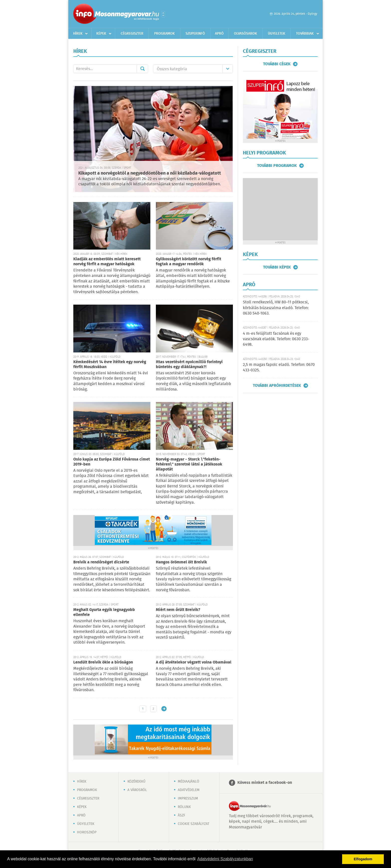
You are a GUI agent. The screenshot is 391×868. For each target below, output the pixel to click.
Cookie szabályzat (194, 824)
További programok (277, 166)
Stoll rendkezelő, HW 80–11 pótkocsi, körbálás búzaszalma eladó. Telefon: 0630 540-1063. (276, 308)
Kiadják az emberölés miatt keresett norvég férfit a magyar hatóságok (107, 262)
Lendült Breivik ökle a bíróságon (103, 662)
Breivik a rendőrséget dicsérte (101, 562)
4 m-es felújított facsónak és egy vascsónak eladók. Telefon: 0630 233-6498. (276, 339)
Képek (101, 34)
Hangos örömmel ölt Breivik (181, 562)
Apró (219, 34)
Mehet (142, 69)
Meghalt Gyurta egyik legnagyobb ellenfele (104, 612)
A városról (137, 790)
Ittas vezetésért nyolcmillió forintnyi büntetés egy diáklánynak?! (189, 365)
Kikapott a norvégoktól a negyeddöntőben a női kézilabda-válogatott (150, 173)
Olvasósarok (245, 34)
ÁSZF (182, 815)
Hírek (78, 34)
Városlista (163, 14)
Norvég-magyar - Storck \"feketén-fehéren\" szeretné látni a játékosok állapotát (189, 464)
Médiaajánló (189, 782)
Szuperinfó (195, 34)
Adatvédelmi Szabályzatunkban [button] (225, 859)
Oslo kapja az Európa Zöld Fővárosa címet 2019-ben (112, 462)
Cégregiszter (132, 34)
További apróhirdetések (277, 386)
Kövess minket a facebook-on (265, 783)
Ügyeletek (277, 34)
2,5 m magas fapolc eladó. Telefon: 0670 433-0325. (279, 367)
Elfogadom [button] (363, 859)
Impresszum (188, 799)
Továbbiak (305, 34)
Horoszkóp (87, 832)
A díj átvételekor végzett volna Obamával (194, 662)
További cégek (277, 64)
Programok (164, 34)
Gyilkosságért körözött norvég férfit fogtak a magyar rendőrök (189, 262)
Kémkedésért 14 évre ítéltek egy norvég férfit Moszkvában (110, 365)
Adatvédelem (189, 790)
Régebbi (164, 709)
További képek (277, 267)
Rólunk (184, 807)
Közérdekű (136, 782)
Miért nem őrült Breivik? (178, 610)
